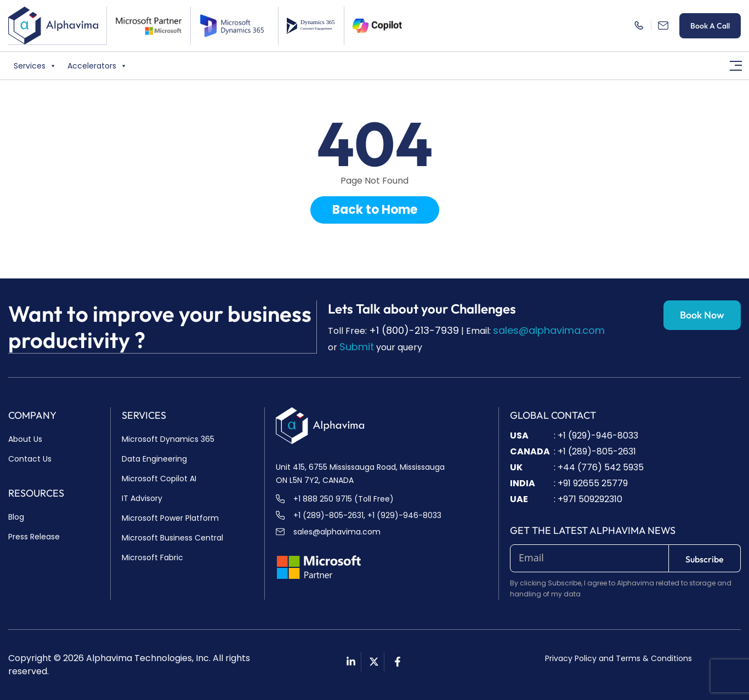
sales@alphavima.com (549, 330)
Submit (357, 347)
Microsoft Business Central (172, 538)
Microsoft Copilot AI (159, 479)
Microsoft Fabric (152, 557)
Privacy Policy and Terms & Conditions (619, 658)
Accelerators (97, 65)
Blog (16, 517)
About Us (25, 439)
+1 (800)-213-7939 (414, 330)
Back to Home (375, 210)
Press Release (34, 537)
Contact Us (30, 459)
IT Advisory (142, 498)
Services (35, 65)
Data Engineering (154, 459)
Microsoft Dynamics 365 (168, 439)
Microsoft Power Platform (170, 518)
